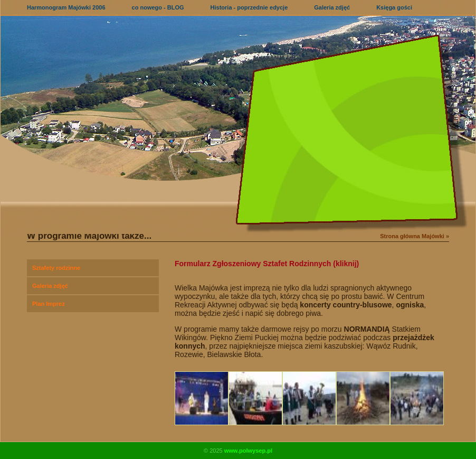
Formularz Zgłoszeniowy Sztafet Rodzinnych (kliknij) (267, 264)
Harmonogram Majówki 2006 (66, 7)
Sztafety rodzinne (56, 268)
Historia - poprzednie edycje (249, 7)
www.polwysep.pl (248, 451)
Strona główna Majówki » (415, 236)
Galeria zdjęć (332, 7)
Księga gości (394, 7)
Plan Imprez (49, 304)
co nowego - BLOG (158, 7)
